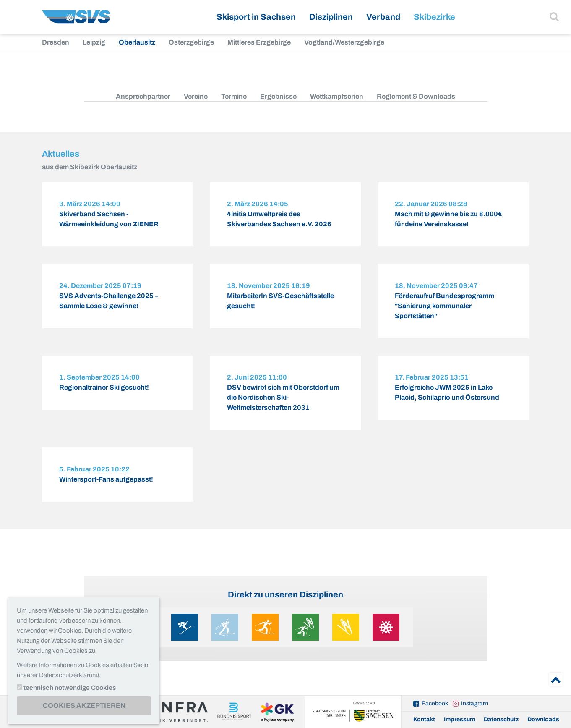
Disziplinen (331, 17)
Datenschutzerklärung (69, 675)
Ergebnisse (278, 96)
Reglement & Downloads (416, 96)
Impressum (459, 719)
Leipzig (94, 42)
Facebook (435, 703)
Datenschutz (501, 719)
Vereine (196, 96)
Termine (234, 96)
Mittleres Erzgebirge (259, 42)
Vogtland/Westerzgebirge (344, 42)
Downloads (543, 719)
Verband (383, 17)
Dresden (56, 42)
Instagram (475, 703)
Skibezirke (434, 17)
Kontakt (424, 719)
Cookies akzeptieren (84, 706)
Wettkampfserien (337, 96)
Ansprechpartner (143, 96)
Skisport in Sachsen (256, 17)
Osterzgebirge (191, 42)
